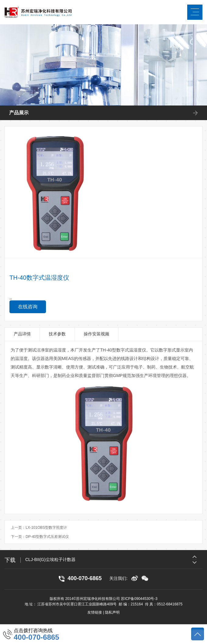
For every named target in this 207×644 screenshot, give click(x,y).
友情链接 (95, 612)
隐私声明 (112, 612)
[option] (114, 559)
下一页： (40, 537)
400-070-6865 (36, 637)
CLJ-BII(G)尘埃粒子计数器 (50, 559)
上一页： (39, 528)
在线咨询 (28, 307)
